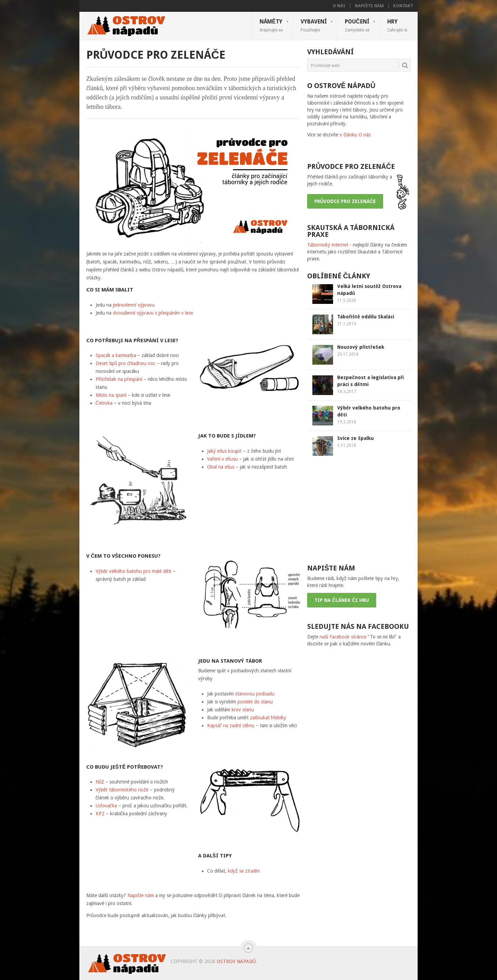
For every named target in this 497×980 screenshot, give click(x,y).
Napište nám (369, 6)
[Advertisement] (359, 509)
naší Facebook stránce (343, 637)
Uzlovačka (106, 806)
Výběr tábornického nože (122, 790)
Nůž (100, 782)
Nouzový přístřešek (361, 347)
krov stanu (243, 710)
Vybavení (314, 25)
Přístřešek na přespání (119, 379)
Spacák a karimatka (116, 355)
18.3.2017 (347, 392)
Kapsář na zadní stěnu (231, 726)
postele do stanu (255, 702)
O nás (339, 6)
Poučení (357, 25)
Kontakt (403, 6)
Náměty (271, 25)
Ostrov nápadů (236, 961)
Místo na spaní (111, 395)
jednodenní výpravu (134, 305)
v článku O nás (355, 135)
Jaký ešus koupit (224, 451)
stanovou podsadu (255, 694)
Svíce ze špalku (355, 438)
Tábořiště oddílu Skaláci (366, 317)
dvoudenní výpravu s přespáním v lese (153, 313)
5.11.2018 (347, 445)
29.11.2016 (348, 354)
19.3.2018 (347, 422)
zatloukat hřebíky (268, 718)
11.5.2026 (347, 300)
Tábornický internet (328, 245)
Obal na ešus (221, 467)
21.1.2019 (347, 324)
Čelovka (105, 403)
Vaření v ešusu (222, 459)
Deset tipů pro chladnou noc (126, 363)
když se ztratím (244, 871)
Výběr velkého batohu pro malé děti (134, 571)
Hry (397, 25)
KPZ (100, 814)
